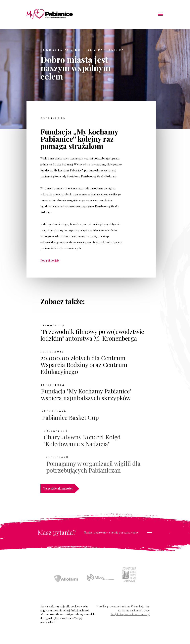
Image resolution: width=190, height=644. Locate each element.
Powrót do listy (50, 260)
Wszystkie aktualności (59, 489)
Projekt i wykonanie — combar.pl (130, 614)
